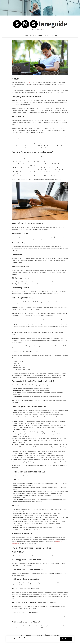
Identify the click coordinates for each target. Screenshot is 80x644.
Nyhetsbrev (39, 635)
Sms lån (26, 35)
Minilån (40, 35)
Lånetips (54, 35)
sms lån (28, 83)
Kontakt (57, 635)
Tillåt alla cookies (66, 639)
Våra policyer (48, 635)
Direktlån (33, 35)
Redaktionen (29, 635)
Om (22, 635)
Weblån (47, 35)
